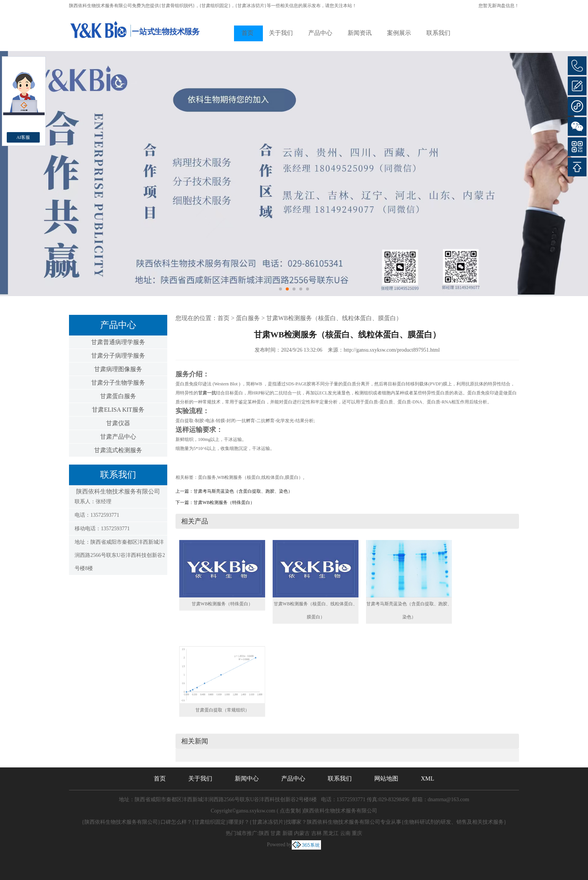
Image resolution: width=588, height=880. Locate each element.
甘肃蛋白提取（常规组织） (222, 710)
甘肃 (276, 833)
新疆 (288, 833)
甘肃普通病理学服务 (118, 342)
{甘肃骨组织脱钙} (177, 6)
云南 (345, 833)
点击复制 (290, 811)
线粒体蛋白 (273, 477)
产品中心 (320, 33)
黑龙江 (331, 833)
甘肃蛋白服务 (118, 396)
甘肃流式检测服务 (118, 450)
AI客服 (23, 137)
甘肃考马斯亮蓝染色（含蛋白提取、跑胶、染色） (243, 491)
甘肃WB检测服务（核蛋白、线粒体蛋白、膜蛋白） (334, 318)
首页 (247, 33)
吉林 (316, 833)
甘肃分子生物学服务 (118, 383)
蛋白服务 (248, 318)
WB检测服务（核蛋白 (239, 477)
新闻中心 (247, 778)
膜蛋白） (294, 477)
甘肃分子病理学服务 (118, 356)
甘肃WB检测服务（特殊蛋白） (224, 502)
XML (427, 778)
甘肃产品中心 (118, 437)
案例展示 (399, 33)
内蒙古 (302, 833)
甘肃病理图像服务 (118, 369)
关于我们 (281, 33)
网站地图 (386, 778)
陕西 (264, 833)
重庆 (357, 833)
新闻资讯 (360, 33)
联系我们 (438, 33)
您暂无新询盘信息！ (499, 6)
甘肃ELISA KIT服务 (118, 410)
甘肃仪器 (118, 423)
